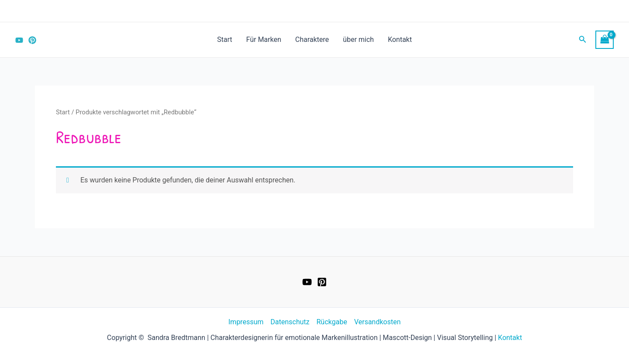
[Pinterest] (32, 40)
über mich (358, 39)
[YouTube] (19, 40)
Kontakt (400, 39)
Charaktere (312, 39)
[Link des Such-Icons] (583, 40)
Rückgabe (332, 322)
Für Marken (264, 39)
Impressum (246, 322)
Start (225, 39)
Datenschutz (290, 322)
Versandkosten (378, 322)
